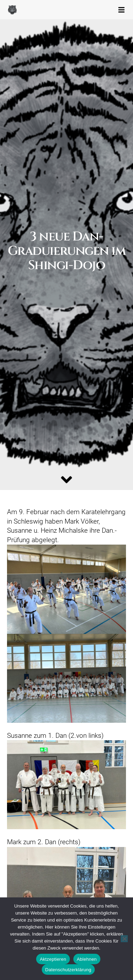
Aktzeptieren (53, 959)
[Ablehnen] (124, 939)
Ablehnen (87, 959)
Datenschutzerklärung (68, 970)
